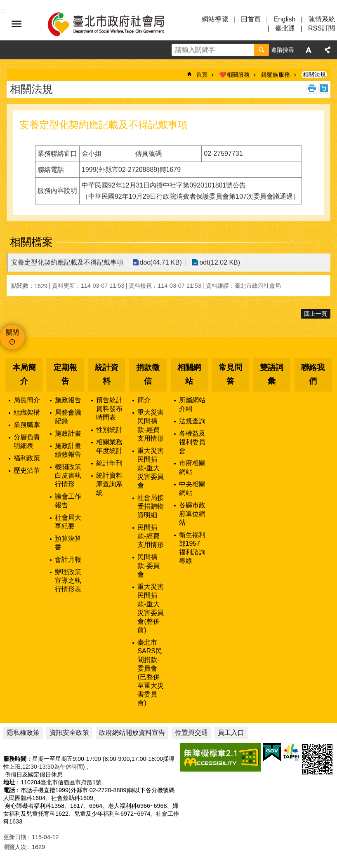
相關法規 (314, 75)
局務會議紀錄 (68, 417)
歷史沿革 (27, 470)
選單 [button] (16, 24)
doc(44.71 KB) (160, 262)
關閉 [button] (12, 332)
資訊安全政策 (69, 733)
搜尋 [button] (262, 50)
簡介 (144, 400)
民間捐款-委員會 (148, 566)
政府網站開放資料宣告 (132, 733)
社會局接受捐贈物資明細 (151, 506)
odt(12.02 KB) (218, 262)
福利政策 (27, 458)
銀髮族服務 (276, 75)
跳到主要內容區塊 (4, 4)
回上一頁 (316, 314)
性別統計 (109, 430)
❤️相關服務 (234, 75)
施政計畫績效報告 (68, 450)
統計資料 (107, 374)
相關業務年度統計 (109, 446)
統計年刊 (109, 463)
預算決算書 (68, 543)
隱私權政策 (23, 733)
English (285, 19)
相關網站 (189, 374)
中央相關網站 (192, 488)
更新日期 (15, 837)
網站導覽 (215, 19)
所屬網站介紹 (192, 404)
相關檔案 (31, 242)
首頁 (202, 75)
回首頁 (251, 19)
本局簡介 (24, 374)
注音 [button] (324, 88)
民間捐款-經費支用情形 (151, 536)
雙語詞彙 (272, 374)
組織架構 (27, 412)
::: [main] (9, 66)
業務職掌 (27, 425)
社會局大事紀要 (68, 522)
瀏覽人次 (15, 847)
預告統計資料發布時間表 (109, 409)
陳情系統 (322, 19)
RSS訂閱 (322, 28)
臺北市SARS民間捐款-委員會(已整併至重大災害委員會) (151, 673)
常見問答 (230, 374)
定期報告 (65, 374)
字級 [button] (309, 50)
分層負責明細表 (27, 441)
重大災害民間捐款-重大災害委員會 (151, 468)
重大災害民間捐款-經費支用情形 (151, 425)
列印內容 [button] (312, 88)
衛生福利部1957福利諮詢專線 (192, 548)
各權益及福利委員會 (192, 442)
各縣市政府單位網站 (192, 514)
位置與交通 (191, 733)
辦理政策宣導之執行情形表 (68, 581)
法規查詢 (192, 421)
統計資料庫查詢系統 (109, 484)
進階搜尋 (283, 50)
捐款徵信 (148, 374)
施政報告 (68, 400)
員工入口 (231, 733)
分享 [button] (328, 50)
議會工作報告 (68, 501)
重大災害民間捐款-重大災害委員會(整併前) (151, 608)
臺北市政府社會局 (115, 24)
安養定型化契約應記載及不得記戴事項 (67, 262)
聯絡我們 (313, 374)
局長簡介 (27, 400)
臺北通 (285, 28)
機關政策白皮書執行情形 (68, 475)
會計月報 (68, 560)
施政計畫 (68, 433)
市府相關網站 (192, 467)
